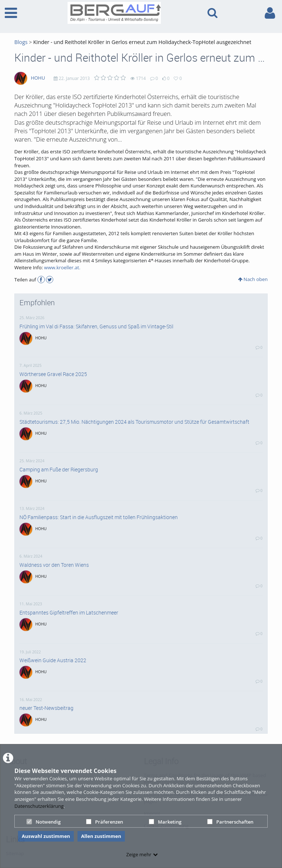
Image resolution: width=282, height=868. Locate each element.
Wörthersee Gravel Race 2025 (53, 374)
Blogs (21, 42)
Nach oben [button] (253, 279)
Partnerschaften (230, 822)
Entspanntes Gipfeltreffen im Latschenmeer (69, 613)
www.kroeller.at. (62, 267)
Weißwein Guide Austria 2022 (53, 660)
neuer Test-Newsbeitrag (46, 708)
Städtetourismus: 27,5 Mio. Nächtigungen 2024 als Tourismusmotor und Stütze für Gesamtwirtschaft (134, 422)
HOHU (38, 78)
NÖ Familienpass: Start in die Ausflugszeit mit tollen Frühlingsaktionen (99, 517)
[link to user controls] (270, 13)
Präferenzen (104, 822)
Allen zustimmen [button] (101, 836)
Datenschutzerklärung (39, 806)
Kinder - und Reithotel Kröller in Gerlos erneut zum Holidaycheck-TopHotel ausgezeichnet (142, 42)
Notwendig (44, 822)
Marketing (165, 822)
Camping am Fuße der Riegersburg (59, 470)
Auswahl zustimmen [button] (46, 836)
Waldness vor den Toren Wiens (54, 565)
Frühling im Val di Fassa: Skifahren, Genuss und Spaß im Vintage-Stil (96, 327)
